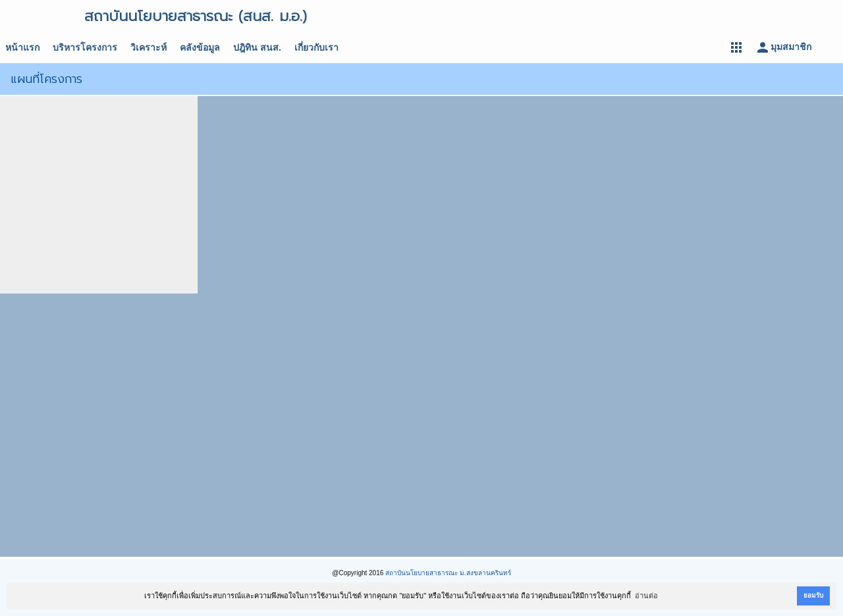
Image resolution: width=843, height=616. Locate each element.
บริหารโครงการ (85, 47)
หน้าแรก (22, 47)
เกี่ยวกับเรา (316, 47)
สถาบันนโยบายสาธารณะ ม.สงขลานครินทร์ (448, 573)
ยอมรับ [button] (813, 595)
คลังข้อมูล (200, 47)
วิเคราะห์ (149, 47)
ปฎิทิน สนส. (257, 47)
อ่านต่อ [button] (646, 596)
